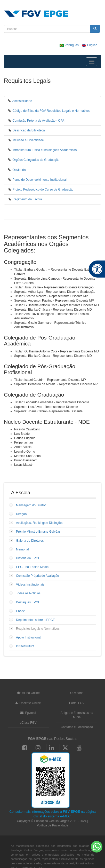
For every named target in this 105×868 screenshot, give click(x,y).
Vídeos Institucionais (30, 585)
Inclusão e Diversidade (28, 140)
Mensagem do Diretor (31, 505)
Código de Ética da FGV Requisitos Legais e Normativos (51, 111)
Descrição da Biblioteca (29, 130)
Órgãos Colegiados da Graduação (36, 160)
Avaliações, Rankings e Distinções (40, 523)
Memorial (22, 549)
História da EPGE (28, 558)
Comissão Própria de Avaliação (38, 576)
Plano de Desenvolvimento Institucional (39, 180)
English (90, 45)
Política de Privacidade (52, 825)
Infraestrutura (25, 646)
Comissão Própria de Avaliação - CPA (38, 121)
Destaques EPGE (28, 602)
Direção (21, 514)
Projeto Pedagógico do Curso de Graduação (43, 190)
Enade (21, 611)
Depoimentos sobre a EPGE (35, 620)
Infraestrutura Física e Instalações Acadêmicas (45, 150)
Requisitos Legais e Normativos (38, 629)
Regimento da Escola (27, 199)
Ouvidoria (19, 170)
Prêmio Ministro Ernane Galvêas (38, 532)
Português (70, 45)
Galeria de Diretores (30, 541)
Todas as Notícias (28, 593)
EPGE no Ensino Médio (32, 567)
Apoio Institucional (29, 637)
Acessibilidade (22, 101)
